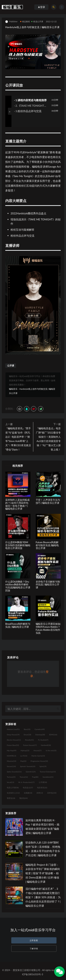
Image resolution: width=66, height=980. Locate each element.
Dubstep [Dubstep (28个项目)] (40, 735)
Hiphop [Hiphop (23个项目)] (25, 750)
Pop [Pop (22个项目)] (23, 761)
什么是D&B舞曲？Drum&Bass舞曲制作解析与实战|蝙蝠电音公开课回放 (18, 586)
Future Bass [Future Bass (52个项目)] (13, 745)
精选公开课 (37, 21)
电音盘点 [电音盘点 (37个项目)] (28, 788)
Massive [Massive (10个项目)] (12, 761)
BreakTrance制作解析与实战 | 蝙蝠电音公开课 (18, 625)
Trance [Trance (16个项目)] (24, 777)
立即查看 (34, 940)
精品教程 (25, 21)
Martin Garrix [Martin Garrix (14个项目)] (38, 756)
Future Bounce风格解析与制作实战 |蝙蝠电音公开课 (47, 545)
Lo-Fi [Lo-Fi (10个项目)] (24, 756)
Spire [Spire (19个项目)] (43, 766)
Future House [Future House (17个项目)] (30, 745)
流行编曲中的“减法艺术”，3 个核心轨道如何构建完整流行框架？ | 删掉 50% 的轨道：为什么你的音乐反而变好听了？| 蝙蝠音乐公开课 (43, 897)
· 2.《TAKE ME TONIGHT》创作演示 (30, 106)
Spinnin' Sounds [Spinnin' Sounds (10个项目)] (28, 766)
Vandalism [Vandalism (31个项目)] (48, 777)
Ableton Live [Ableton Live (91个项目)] (13, 729)
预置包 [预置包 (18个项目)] (11, 798)
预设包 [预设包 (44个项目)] (23, 798)
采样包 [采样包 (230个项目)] (52, 793)
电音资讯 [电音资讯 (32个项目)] (42, 788)
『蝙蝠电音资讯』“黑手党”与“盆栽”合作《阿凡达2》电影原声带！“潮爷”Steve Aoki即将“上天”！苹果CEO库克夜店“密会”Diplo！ (18, 439)
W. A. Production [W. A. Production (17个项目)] (26, 782)
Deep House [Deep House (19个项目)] (13, 735)
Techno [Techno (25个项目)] (11, 777)
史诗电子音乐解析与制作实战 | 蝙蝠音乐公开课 (48, 585)
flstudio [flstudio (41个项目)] (29, 740)
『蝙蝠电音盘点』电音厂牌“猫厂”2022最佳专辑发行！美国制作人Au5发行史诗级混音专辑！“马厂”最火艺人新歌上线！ (48, 439)
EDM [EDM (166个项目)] (53, 735)
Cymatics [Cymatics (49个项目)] (40, 729)
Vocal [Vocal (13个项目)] (10, 782)
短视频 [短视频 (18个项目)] (28, 793)
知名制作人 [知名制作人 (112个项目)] (13, 793)
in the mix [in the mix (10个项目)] (51, 750)
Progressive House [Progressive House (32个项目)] (39, 761)
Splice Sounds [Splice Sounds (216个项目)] (14, 772)
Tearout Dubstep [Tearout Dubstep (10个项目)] (48, 772)
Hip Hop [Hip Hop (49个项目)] (12, 750)
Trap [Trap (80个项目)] (35, 777)
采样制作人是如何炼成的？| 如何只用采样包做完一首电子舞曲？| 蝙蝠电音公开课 (17, 504)
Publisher (11, 22)
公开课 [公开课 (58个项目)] (43, 782)
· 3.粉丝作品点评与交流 (28, 111)
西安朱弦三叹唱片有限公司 (27, 970)
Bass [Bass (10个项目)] (27, 729)
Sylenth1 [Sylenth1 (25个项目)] (31, 772)
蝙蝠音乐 (13, 389)
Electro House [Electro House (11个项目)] (14, 740)
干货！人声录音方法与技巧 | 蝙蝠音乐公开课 (48, 501)
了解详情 (34, 948)
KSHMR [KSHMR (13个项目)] (11, 756)
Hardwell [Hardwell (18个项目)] (46, 745)
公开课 (11, 366)
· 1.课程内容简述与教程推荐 (30, 100)
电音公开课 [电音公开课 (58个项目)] (13, 788)
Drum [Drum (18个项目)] (27, 735)
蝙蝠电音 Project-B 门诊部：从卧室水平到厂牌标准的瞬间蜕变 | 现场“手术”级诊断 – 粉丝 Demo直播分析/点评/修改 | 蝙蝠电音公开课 (43, 873)
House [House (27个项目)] (38, 750)
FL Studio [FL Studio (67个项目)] (43, 740)
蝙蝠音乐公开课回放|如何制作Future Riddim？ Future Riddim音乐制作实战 (48, 628)
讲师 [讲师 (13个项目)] (40, 793)
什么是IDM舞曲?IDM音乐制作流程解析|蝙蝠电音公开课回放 (18, 545)
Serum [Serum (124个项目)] (11, 766)
